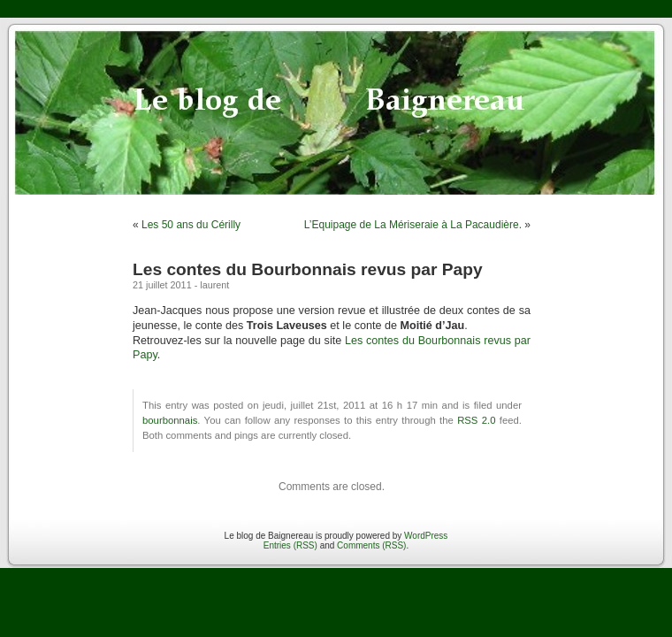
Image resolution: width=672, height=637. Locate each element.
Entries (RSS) (290, 545)
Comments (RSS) (371, 545)
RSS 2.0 (476, 420)
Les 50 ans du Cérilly (191, 225)
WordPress (426, 536)
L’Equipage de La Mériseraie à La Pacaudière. (413, 225)
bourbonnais (170, 420)
